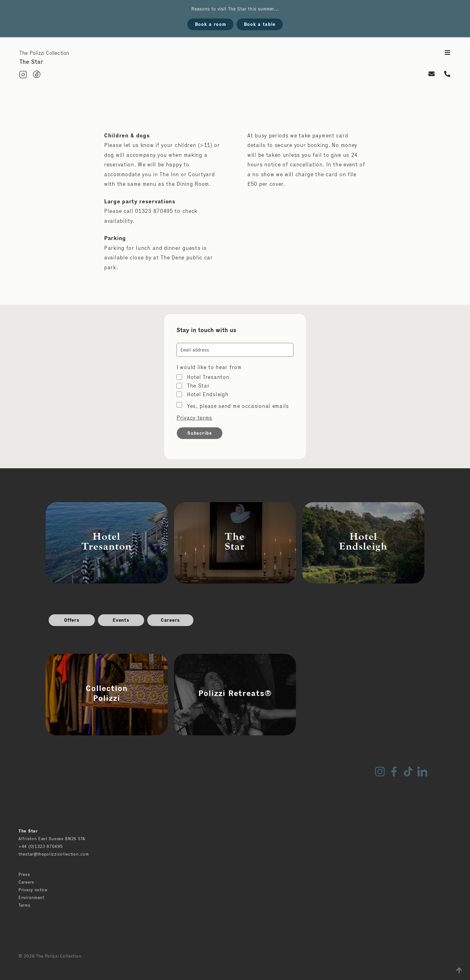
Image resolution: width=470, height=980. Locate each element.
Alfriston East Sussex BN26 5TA (52, 839)
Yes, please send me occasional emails (238, 406)
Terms (24, 905)
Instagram (380, 771)
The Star (198, 386)
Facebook (394, 771)
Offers (72, 620)
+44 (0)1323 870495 (41, 846)
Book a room (211, 24)
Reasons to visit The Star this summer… (235, 9)
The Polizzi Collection (44, 53)
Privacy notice (33, 890)
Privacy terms (194, 418)
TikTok (408, 771)
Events (121, 620)
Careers (170, 620)
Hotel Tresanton (208, 377)
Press (24, 874)
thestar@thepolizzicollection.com (54, 854)
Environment (31, 897)
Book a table (260, 24)
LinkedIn (422, 771)
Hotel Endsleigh (208, 394)
